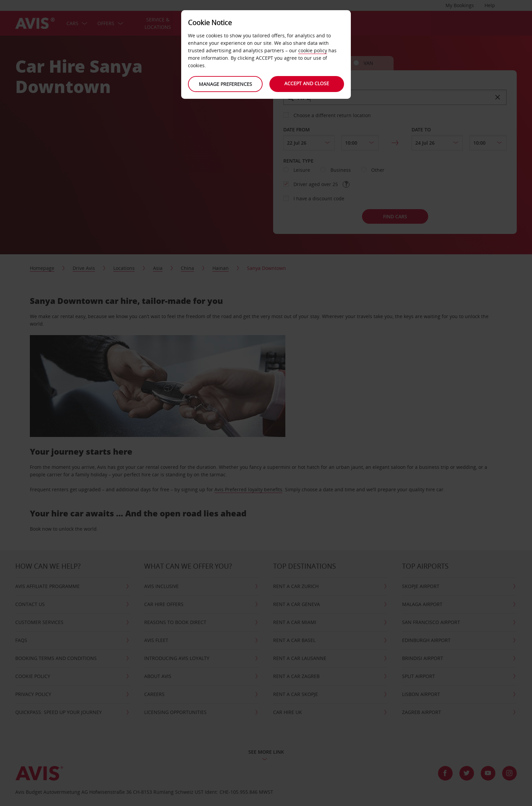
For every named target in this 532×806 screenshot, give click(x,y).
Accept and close (307, 83)
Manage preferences (225, 84)
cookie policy (313, 50)
